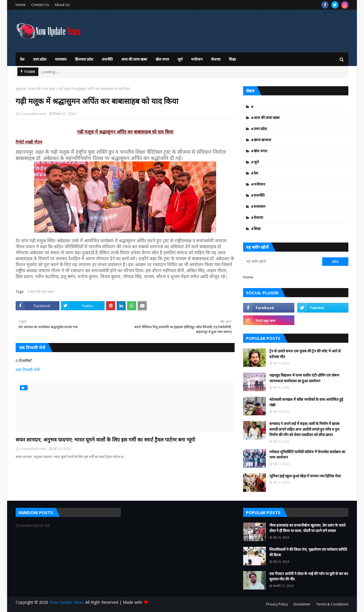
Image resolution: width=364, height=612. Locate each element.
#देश (255, 173)
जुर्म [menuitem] (180, 59)
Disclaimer (302, 604)
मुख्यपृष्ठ (21, 89)
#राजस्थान (258, 206)
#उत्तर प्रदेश (259, 129)
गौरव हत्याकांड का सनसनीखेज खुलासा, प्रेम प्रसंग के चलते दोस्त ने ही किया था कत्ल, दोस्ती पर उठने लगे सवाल (307, 528)
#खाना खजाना (261, 140)
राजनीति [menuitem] (107, 59)
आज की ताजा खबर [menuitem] (134, 59)
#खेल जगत (259, 151)
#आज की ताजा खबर (42, 89)
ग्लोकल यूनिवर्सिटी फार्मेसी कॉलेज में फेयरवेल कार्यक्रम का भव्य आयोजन (307, 455)
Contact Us (40, 5)
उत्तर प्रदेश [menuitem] (40, 59)
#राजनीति (258, 195)
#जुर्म (255, 162)
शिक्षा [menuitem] (232, 59)
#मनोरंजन (258, 184)
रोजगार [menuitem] (216, 59)
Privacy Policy (277, 604)
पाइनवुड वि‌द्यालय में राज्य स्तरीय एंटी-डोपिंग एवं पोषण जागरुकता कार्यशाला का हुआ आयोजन (304, 378)
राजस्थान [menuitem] (61, 59)
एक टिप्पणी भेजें (28, 370)
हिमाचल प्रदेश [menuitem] (84, 59)
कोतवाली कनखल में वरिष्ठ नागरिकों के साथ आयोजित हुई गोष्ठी (306, 402)
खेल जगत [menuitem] (162, 59)
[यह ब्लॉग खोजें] (283, 262)
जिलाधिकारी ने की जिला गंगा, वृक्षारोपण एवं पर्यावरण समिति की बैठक (308, 552)
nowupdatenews (33, 114)
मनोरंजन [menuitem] (197, 59)
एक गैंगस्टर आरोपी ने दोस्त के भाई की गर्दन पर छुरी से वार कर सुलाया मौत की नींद (309, 576)
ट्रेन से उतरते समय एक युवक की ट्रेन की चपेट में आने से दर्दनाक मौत (305, 354)
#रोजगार (257, 217)
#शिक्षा (256, 229)
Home (21, 5)
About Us (62, 5)
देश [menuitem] (22, 59)
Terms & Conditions (332, 604)
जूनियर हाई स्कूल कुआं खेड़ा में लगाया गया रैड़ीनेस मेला (305, 476)
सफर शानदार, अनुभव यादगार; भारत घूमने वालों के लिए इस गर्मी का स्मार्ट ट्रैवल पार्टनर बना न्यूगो (105, 440)
